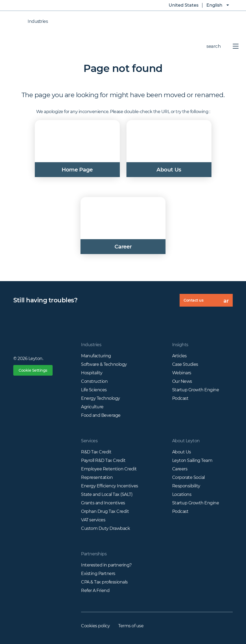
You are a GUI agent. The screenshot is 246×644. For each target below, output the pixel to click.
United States (180, 5)
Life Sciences (94, 390)
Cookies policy (95, 626)
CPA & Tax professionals (104, 582)
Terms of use (131, 626)
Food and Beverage (101, 415)
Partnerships (94, 554)
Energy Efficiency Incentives (110, 486)
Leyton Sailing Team (192, 460)
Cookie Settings (33, 370)
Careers (180, 469)
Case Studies (185, 364)
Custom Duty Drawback (105, 528)
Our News (182, 381)
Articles (179, 356)
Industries (32, 22)
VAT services (93, 520)
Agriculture (92, 407)
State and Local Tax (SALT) (107, 494)
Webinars (182, 373)
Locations (182, 494)
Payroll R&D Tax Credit (103, 460)
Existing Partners (98, 574)
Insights (180, 345)
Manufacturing (96, 356)
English (214, 5)
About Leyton (186, 441)
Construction (94, 381)
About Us (182, 452)
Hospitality (92, 373)
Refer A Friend (95, 591)
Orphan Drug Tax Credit (105, 511)
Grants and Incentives (103, 503)
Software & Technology (104, 364)
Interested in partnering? (106, 565)
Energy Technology (101, 398)
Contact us (208, 302)
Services (89, 441)
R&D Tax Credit (96, 452)
